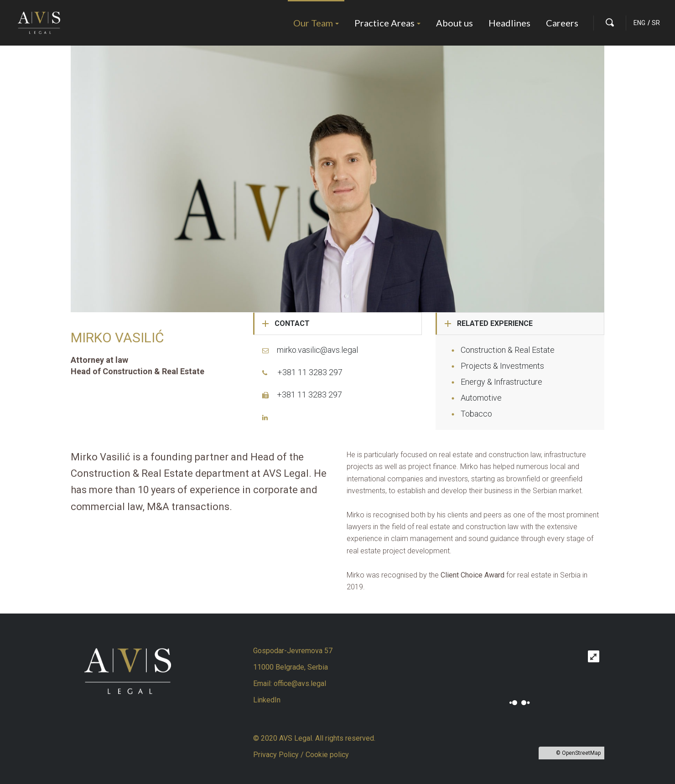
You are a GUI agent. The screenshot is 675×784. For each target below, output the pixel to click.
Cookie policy (327, 755)
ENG (639, 23)
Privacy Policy (277, 755)
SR (656, 23)
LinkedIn (267, 700)
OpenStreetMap (581, 753)
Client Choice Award (472, 575)
